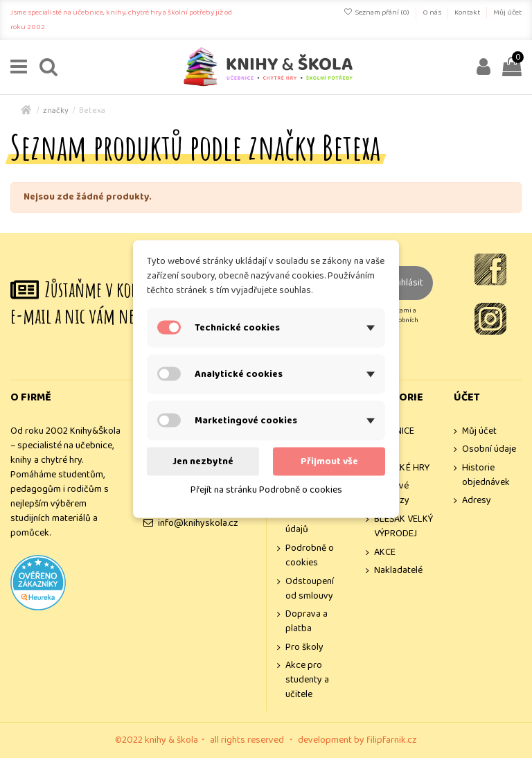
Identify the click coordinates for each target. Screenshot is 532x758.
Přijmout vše (329, 461)
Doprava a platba (307, 622)
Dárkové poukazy (392, 493)
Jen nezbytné (203, 461)
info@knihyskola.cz (198, 523)
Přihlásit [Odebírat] (407, 283)
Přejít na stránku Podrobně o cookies (266, 490)
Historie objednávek (486, 475)
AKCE (385, 553)
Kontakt (468, 12)
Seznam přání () (377, 12)
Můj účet (507, 12)
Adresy (477, 501)
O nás (433, 12)
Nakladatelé (398, 571)
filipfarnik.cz (392, 740)
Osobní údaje (489, 449)
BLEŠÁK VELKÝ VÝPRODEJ (404, 527)
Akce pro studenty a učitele (307, 680)
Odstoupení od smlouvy (310, 589)
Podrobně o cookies (310, 556)
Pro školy (304, 647)
